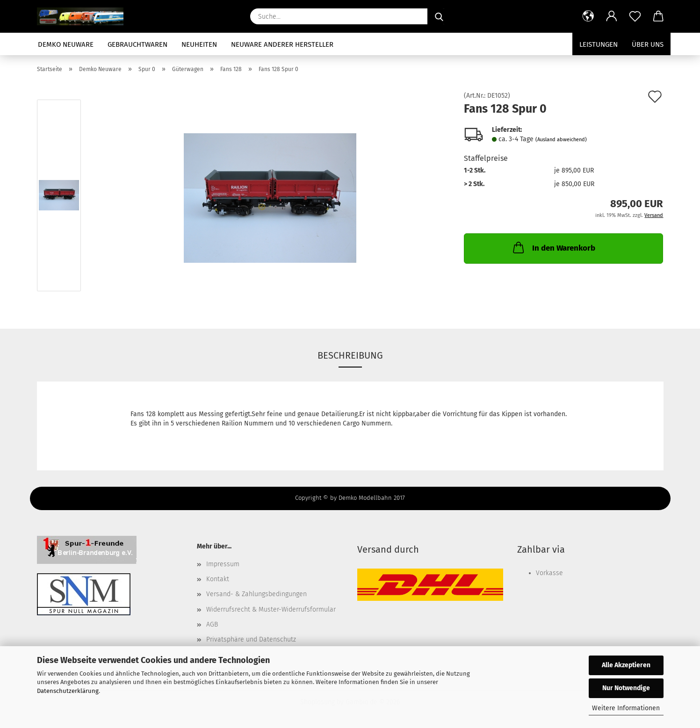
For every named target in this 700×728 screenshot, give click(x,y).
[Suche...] (439, 16)
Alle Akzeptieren (626, 665)
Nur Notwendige (626, 688)
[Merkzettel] (635, 16)
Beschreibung (350, 355)
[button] (588, 16)
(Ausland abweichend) (561, 140)
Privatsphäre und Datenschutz (251, 639)
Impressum (223, 564)
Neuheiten (199, 44)
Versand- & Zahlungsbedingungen (256, 594)
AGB (212, 624)
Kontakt (218, 579)
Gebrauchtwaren (137, 44)
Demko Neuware (66, 44)
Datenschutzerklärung (68, 691)
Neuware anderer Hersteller (282, 44)
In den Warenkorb (553, 247)
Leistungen (599, 44)
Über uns (648, 44)
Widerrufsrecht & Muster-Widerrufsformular (271, 609)
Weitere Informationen (626, 708)
